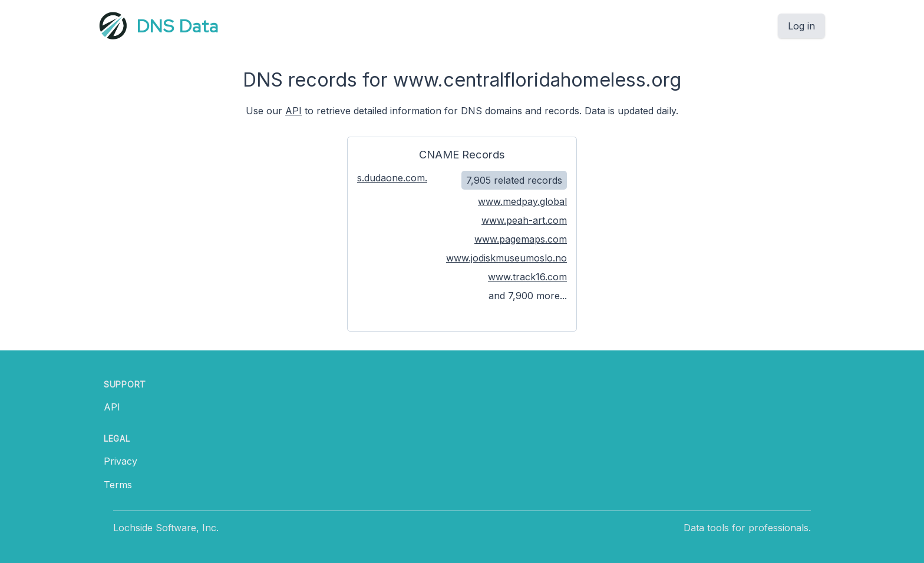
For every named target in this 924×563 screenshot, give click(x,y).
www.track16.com (527, 277)
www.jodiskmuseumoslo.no (506, 258)
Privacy (121, 461)
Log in (801, 26)
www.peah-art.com (524, 220)
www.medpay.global (522, 201)
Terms (118, 485)
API (293, 111)
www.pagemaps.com (521, 239)
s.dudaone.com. (392, 178)
